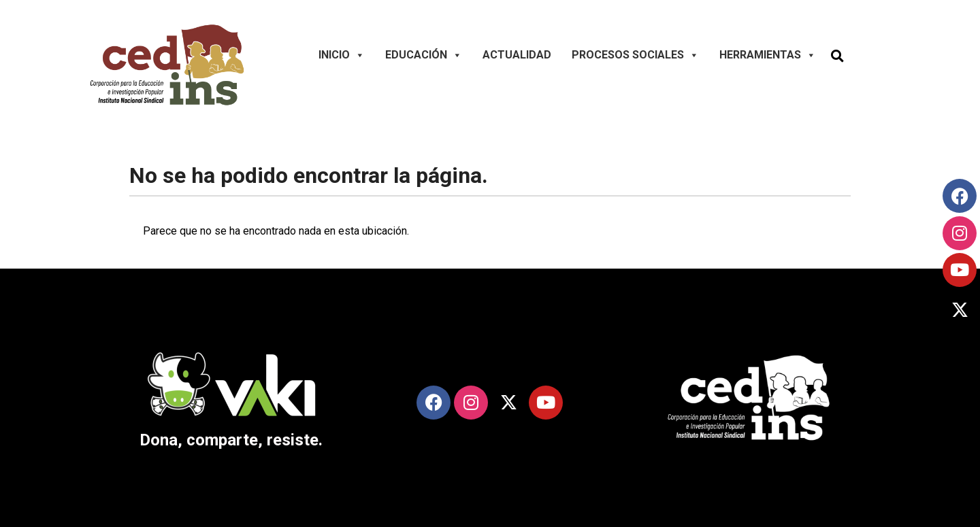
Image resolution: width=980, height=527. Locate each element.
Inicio (342, 55)
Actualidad (517, 55)
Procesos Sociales (635, 55)
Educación (424, 55)
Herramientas (768, 55)
